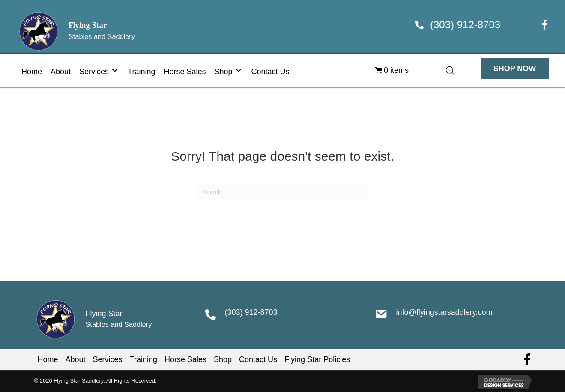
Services (108, 359)
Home (48, 359)
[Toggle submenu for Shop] (239, 70)
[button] (515, 69)
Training (143, 359)
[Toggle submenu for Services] (115, 70)
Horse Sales (185, 359)
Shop (223, 359)
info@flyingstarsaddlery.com (444, 312)
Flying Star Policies (317, 359)
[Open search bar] (450, 70)
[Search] (283, 192)
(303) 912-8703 (465, 25)
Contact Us (258, 359)
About (76, 359)
